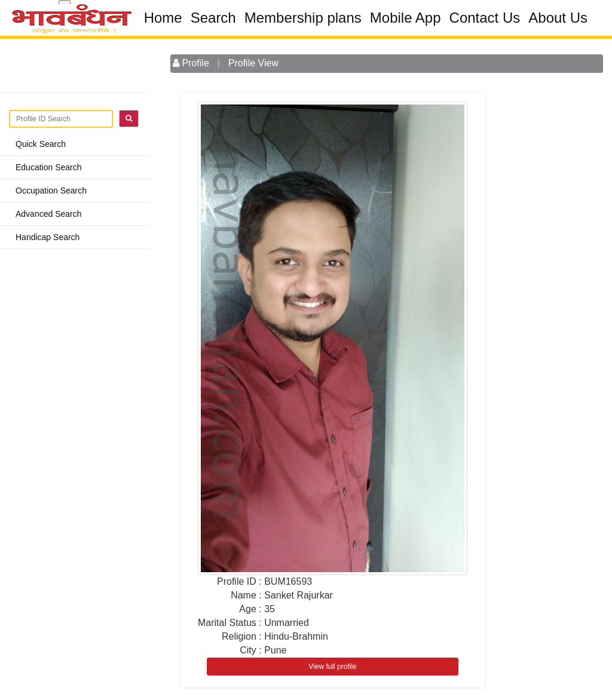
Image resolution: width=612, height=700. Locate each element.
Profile (191, 63)
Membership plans (303, 18)
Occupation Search (51, 191)
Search (213, 18)
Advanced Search (49, 214)
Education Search (49, 167)
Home (163, 18)
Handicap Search (48, 237)
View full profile (332, 667)
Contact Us (485, 18)
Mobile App (406, 18)
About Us (558, 18)
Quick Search (41, 144)
